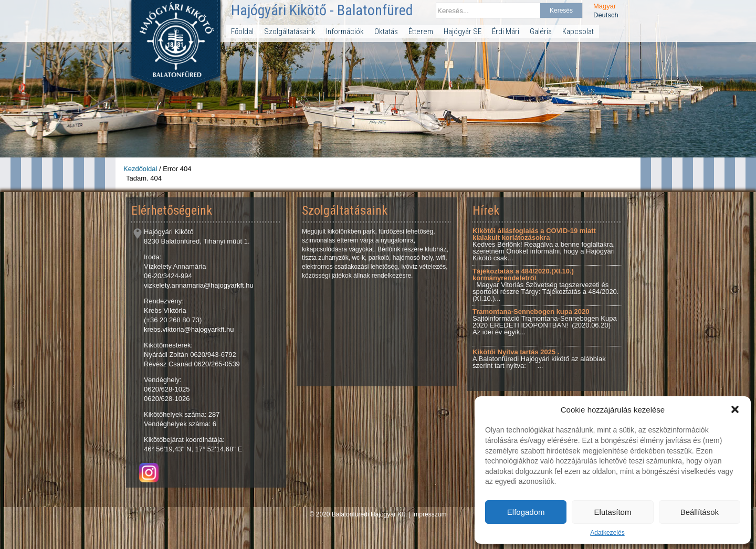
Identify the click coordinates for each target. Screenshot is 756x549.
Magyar (605, 6)
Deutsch (606, 15)
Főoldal (242, 31)
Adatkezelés (607, 533)
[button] (735, 409)
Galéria (541, 31)
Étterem (421, 31)
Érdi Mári (506, 31)
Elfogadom (526, 512)
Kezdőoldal (140, 169)
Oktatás (386, 31)
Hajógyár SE (463, 31)
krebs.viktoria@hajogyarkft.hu (189, 329)
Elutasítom (613, 512)
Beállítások (700, 512)
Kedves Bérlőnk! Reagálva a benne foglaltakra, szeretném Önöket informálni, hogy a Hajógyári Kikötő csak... (544, 244)
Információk (345, 31)
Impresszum (429, 514)
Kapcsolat (578, 31)
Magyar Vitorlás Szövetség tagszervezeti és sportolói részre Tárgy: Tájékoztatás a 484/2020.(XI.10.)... (545, 285)
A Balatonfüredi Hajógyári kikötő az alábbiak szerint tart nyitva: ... (539, 359)
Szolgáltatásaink (290, 31)
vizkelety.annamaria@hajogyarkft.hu (199, 285)
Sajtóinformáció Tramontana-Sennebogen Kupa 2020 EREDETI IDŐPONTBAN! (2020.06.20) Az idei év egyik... (545, 322)
